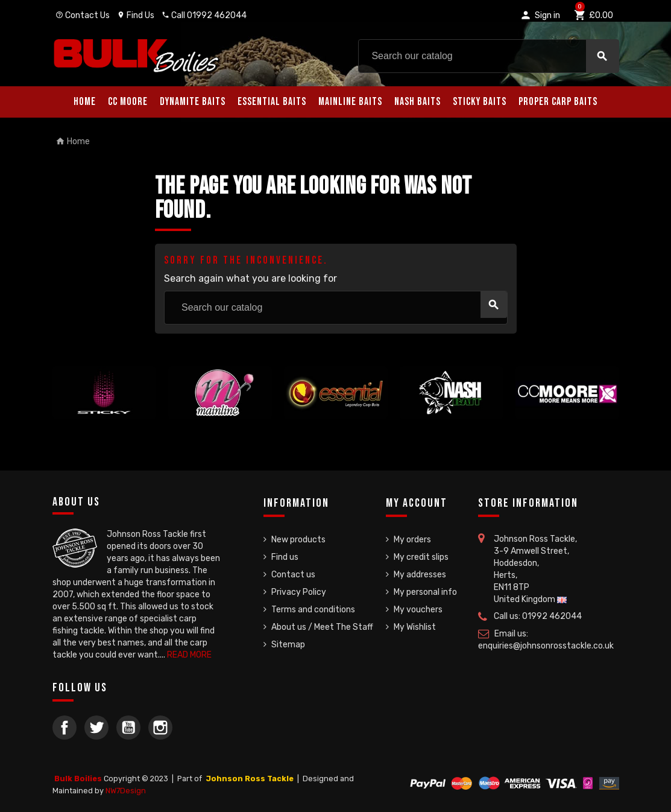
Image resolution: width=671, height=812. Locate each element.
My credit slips (421, 557)
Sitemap (288, 645)
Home (85, 102)
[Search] (489, 56)
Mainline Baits (350, 102)
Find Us (136, 15)
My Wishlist (415, 627)
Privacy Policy (299, 592)
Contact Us (83, 15)
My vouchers (418, 610)
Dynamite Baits (193, 102)
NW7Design (126, 791)
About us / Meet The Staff (322, 627)
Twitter (96, 728)
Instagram (160, 728)
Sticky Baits (480, 102)
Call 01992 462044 (204, 15)
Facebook (65, 728)
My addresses (420, 575)
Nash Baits (417, 102)
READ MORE (189, 655)
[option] (104, 414)
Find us (285, 557)
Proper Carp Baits (558, 102)
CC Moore (128, 102)
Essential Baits (272, 102)
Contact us (293, 575)
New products (298, 540)
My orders (412, 540)
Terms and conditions (313, 610)
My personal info (425, 592)
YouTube (128, 728)
